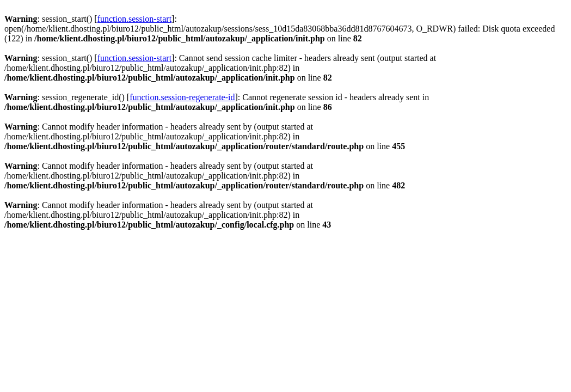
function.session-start (134, 19)
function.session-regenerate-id (182, 97)
